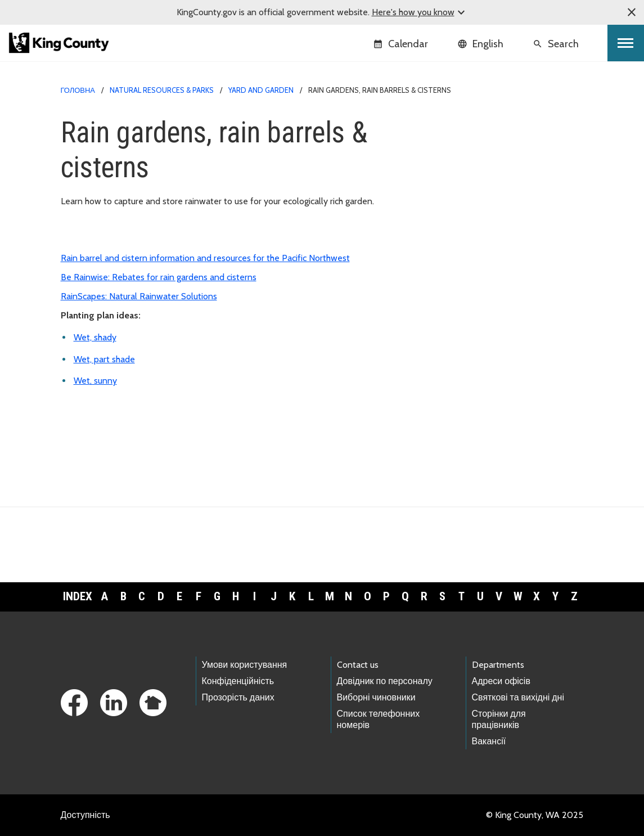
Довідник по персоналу (385, 681)
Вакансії (489, 741)
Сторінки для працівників (499, 719)
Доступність (85, 815)
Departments (498, 665)
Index (78, 596)
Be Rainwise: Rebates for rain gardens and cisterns (159, 277)
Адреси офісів (501, 681)
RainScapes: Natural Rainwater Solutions (139, 296)
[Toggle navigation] (626, 43)
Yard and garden (261, 90)
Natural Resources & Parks (162, 90)
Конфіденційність (238, 681)
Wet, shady (95, 337)
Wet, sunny (95, 381)
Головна (78, 90)
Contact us (358, 665)
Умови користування (245, 665)
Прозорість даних (238, 697)
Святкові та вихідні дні (518, 697)
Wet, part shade (104, 359)
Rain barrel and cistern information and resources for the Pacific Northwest (205, 258)
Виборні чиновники (376, 697)
